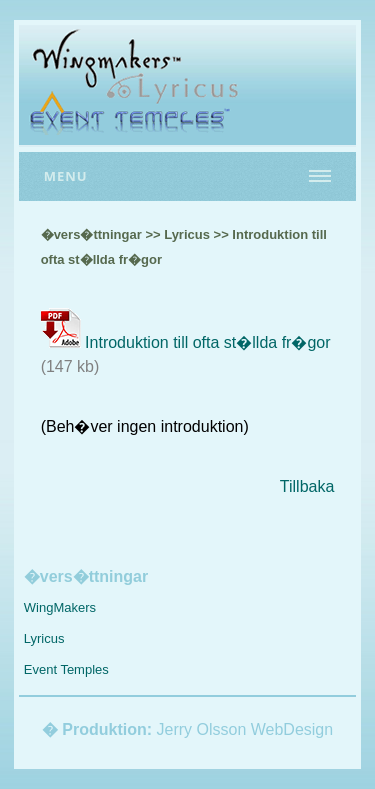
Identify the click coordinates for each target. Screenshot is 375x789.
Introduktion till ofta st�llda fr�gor (207, 342)
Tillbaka (307, 486)
